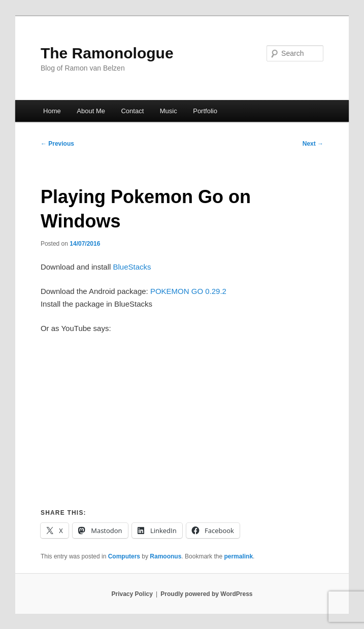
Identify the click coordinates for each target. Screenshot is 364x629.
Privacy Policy (132, 594)
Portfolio (205, 111)
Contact (132, 111)
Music (169, 111)
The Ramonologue (107, 53)
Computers (124, 556)
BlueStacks (132, 267)
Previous (57, 144)
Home (52, 111)
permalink (238, 556)
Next (313, 144)
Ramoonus (166, 556)
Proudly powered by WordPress (206, 594)
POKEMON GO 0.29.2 (188, 291)
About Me (91, 111)
